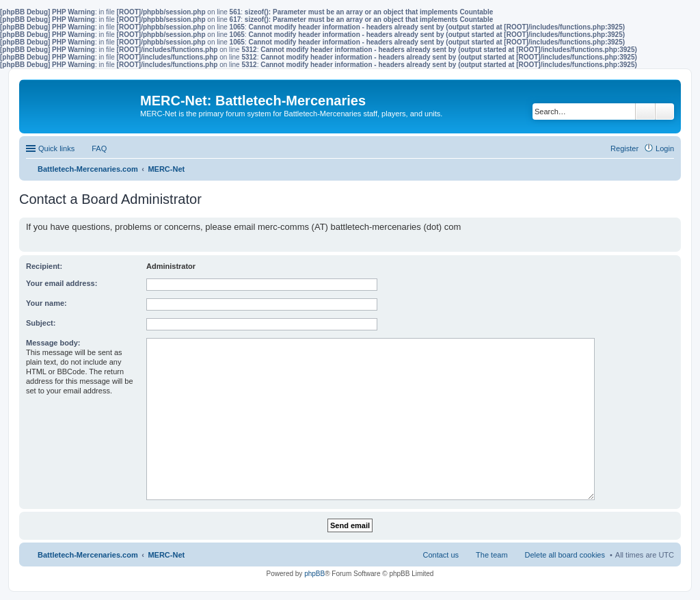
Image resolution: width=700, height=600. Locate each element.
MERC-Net (166, 555)
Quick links (56, 148)
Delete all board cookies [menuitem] (565, 555)
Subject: (41, 323)
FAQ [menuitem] (99, 148)
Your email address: (62, 283)
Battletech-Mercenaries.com (88, 555)
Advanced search (665, 112)
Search (645, 112)
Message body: (53, 343)
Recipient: (44, 266)
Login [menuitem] (665, 148)
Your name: (46, 303)
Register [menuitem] (624, 148)
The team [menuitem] (492, 555)
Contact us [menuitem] (441, 555)
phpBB (314, 574)
